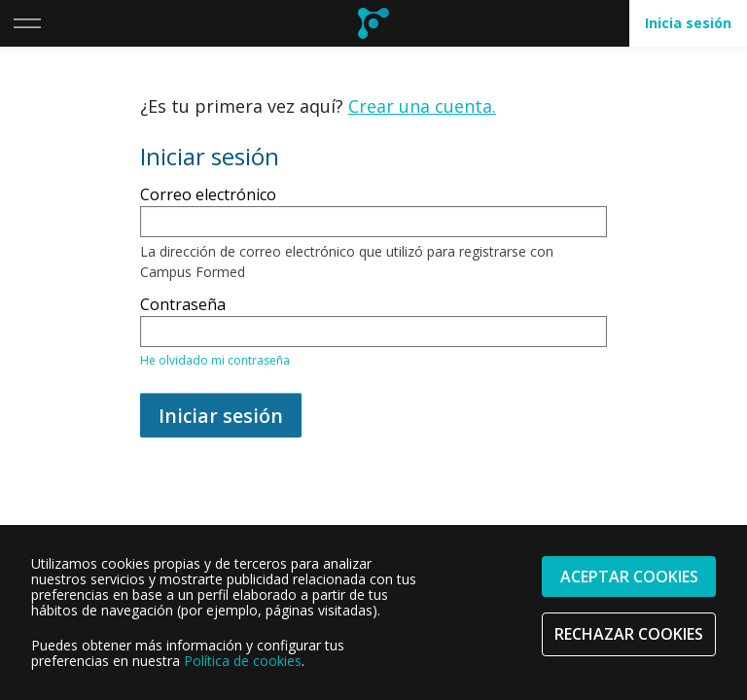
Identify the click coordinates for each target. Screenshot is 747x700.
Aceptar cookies (629, 577)
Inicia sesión (688, 23)
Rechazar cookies (629, 634)
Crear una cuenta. (422, 106)
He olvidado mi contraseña (215, 360)
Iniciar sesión (221, 416)
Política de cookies (243, 661)
